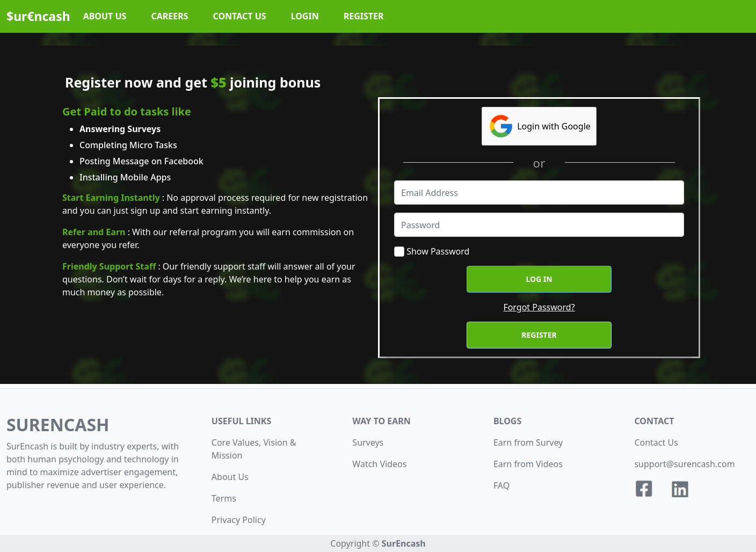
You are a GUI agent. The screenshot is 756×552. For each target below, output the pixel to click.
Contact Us (656, 442)
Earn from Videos (528, 464)
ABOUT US (105, 16)
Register (539, 335)
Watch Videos (379, 464)
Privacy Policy (239, 520)
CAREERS (169, 16)
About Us (230, 477)
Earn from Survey (528, 442)
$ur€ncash (38, 16)
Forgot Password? (539, 307)
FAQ (501, 485)
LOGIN (305, 16)
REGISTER (364, 16)
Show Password (438, 251)
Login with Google (539, 126)
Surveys (368, 442)
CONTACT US (240, 16)
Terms (224, 498)
